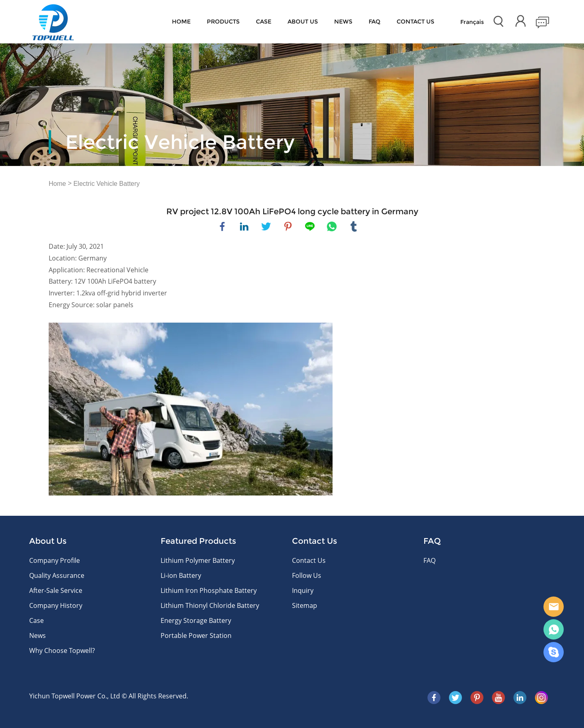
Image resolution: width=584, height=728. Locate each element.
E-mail (554, 607)
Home (181, 22)
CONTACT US (415, 22)
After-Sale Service (56, 590)
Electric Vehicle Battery (107, 184)
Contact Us (309, 560)
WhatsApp (554, 629)
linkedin (244, 226)
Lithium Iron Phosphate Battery (209, 590)
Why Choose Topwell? (62, 650)
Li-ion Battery (181, 575)
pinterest (288, 226)
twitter (266, 226)
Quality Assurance (57, 575)
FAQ (375, 22)
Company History (56, 605)
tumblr (354, 226)
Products (223, 22)
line (310, 226)
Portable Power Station (196, 635)
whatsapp (332, 226)
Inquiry (303, 590)
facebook (222, 226)
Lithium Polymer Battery (198, 560)
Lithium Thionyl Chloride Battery (210, 605)
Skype (554, 652)
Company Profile (55, 560)
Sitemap (305, 605)
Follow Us (307, 575)
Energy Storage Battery (196, 620)
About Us (303, 22)
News (343, 22)
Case (264, 22)
